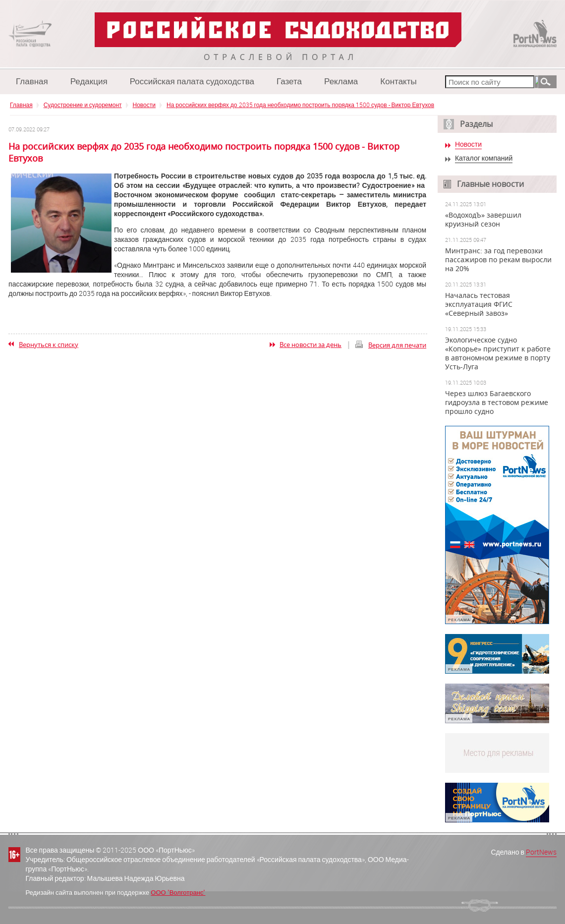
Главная (32, 81)
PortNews (541, 852)
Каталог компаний (484, 158)
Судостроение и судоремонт (83, 105)
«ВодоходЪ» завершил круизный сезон (483, 220)
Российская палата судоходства (192, 81)
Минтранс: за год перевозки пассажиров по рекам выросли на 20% (498, 260)
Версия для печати (397, 345)
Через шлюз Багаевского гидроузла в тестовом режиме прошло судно (497, 403)
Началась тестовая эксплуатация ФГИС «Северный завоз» (479, 304)
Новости (144, 105)
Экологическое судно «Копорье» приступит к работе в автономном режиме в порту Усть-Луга (498, 353)
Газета (289, 81)
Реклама (341, 81)
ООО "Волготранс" (178, 892)
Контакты (398, 81)
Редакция (89, 81)
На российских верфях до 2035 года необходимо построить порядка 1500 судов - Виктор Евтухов (300, 105)
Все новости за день (311, 345)
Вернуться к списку (49, 345)
